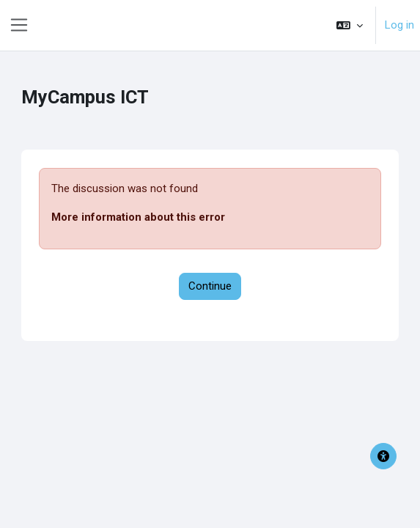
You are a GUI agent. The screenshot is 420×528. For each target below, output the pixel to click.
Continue (210, 286)
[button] (350, 25)
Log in (399, 25)
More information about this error (138, 217)
